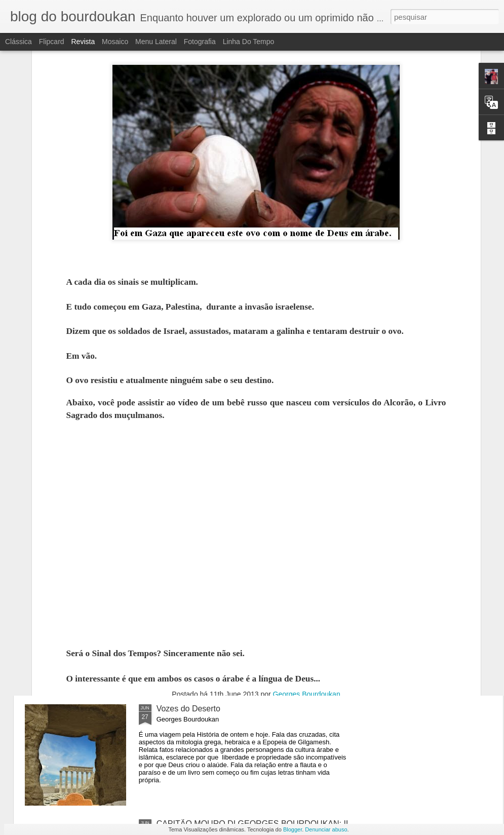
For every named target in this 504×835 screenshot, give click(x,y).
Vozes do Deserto (188, 709)
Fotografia (200, 42)
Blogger (293, 829)
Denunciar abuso (326, 829)
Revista (83, 42)
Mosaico (115, 42)
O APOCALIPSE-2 (190, 479)
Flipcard (52, 42)
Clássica (18, 42)
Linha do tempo (249, 42)
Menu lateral (156, 42)
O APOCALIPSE (186, 594)
